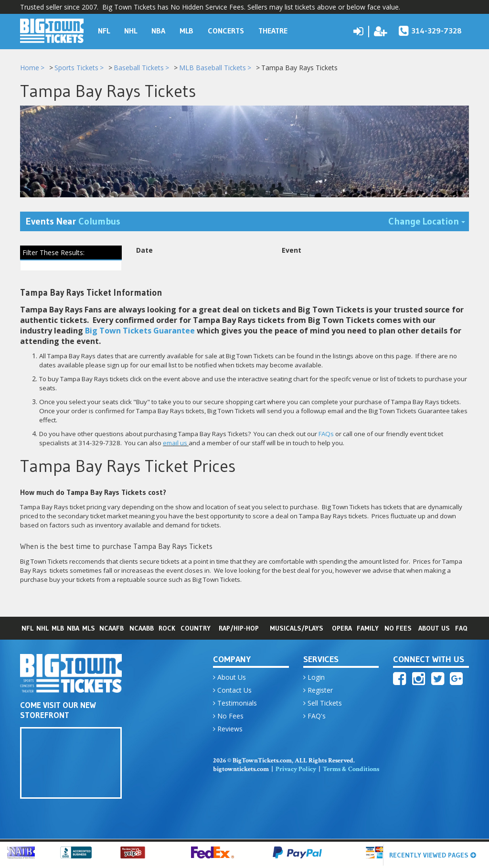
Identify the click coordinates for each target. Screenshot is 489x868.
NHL (43, 629)
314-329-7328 (430, 31)
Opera (342, 629)
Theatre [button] (273, 31)
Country (196, 629)
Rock (167, 629)
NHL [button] (131, 31)
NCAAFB (112, 629)
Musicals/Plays (297, 629)
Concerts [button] (226, 31)
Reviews (228, 729)
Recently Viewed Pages (433, 855)
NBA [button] (158, 31)
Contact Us (232, 691)
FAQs (326, 434)
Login (314, 678)
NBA (73, 629)
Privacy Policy (296, 770)
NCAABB (142, 629)
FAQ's (314, 716)
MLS (89, 629)
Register (318, 691)
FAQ (461, 629)
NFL (27, 629)
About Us (434, 629)
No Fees (398, 629)
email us (175, 443)
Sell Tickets (323, 703)
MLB (58, 629)
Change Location (429, 221)
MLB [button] (186, 31)
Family (368, 629)
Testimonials (235, 703)
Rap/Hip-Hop (239, 629)
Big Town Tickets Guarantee (140, 331)
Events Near (73, 222)
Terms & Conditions (351, 770)
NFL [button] (104, 31)
